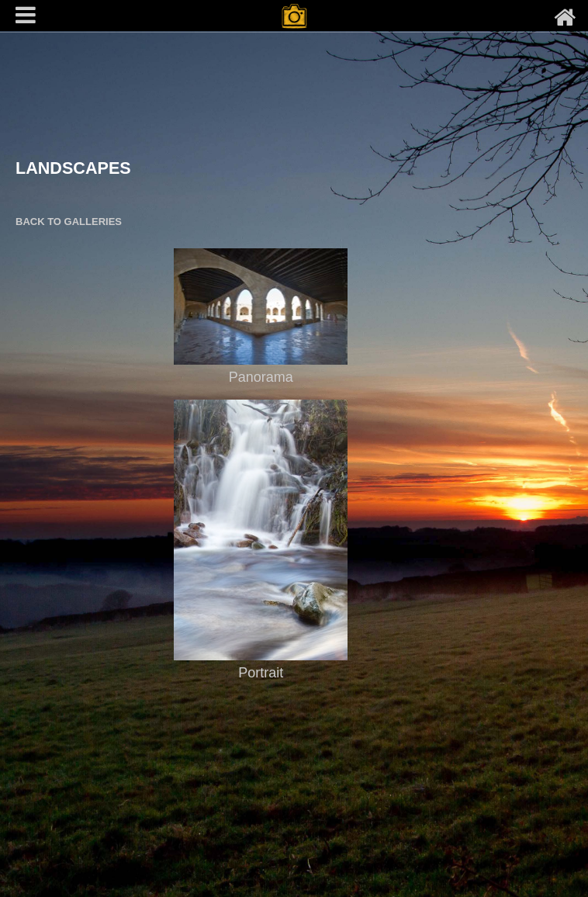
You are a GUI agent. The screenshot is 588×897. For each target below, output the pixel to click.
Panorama (261, 377)
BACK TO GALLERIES (69, 222)
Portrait (261, 673)
